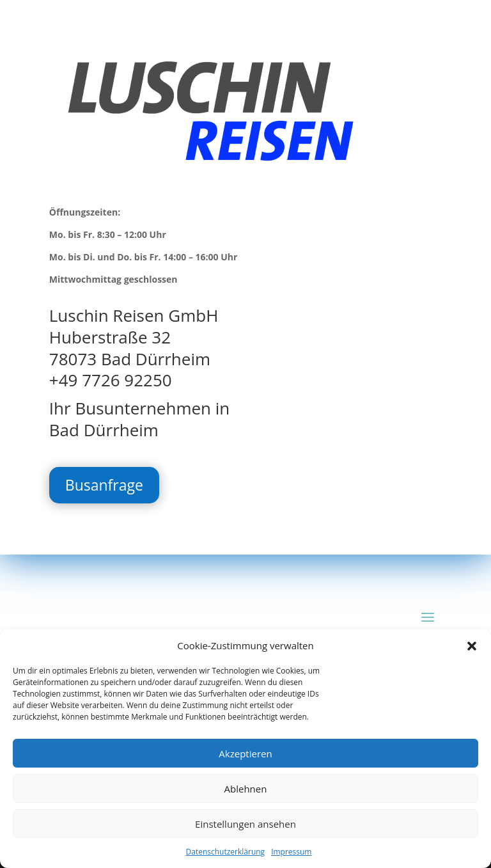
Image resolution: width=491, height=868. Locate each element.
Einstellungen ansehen (245, 824)
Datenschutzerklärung (226, 852)
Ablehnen (246, 789)
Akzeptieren (245, 754)
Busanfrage (104, 485)
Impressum (291, 852)
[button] (472, 646)
